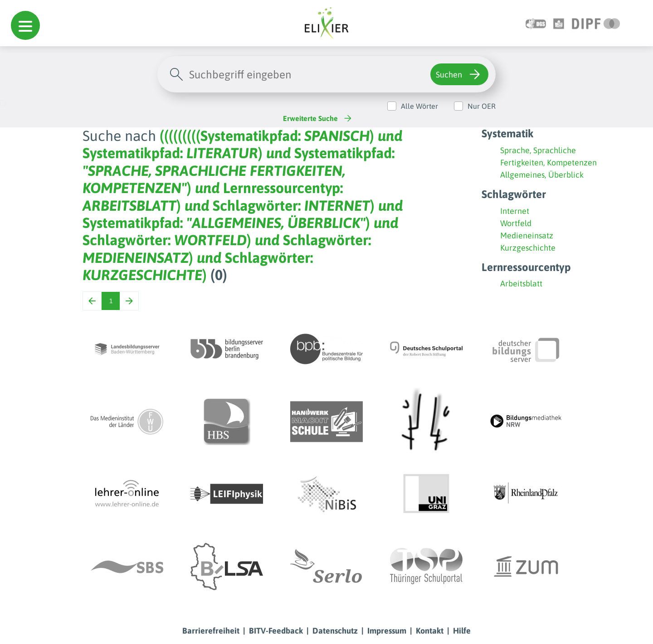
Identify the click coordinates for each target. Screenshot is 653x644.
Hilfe (462, 631)
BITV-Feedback (276, 631)
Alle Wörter (419, 106)
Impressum (387, 631)
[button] (25, 25)
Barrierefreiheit (211, 631)
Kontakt (430, 631)
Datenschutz (335, 631)
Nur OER (482, 106)
